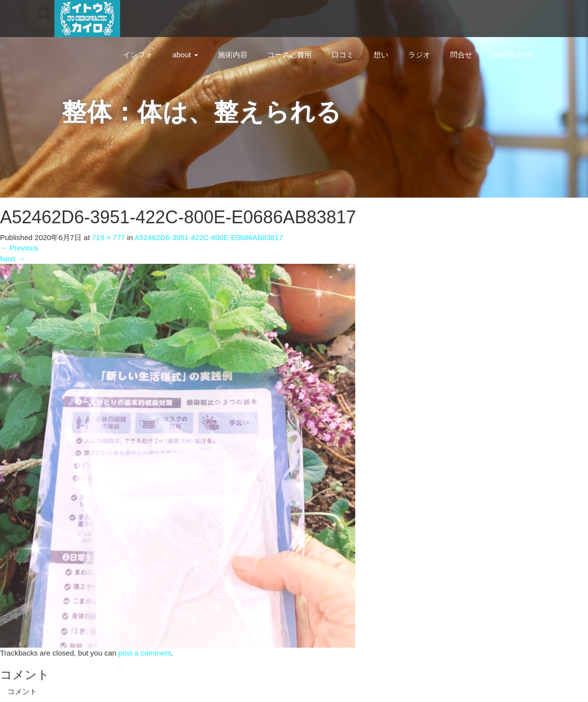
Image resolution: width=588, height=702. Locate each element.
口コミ (343, 55)
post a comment (145, 653)
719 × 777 (108, 237)
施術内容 (233, 55)
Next (12, 259)
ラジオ (419, 55)
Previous (19, 248)
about (185, 55)
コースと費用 (290, 55)
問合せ (461, 55)
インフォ (138, 55)
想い (381, 55)
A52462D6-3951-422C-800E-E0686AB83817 (209, 237)
